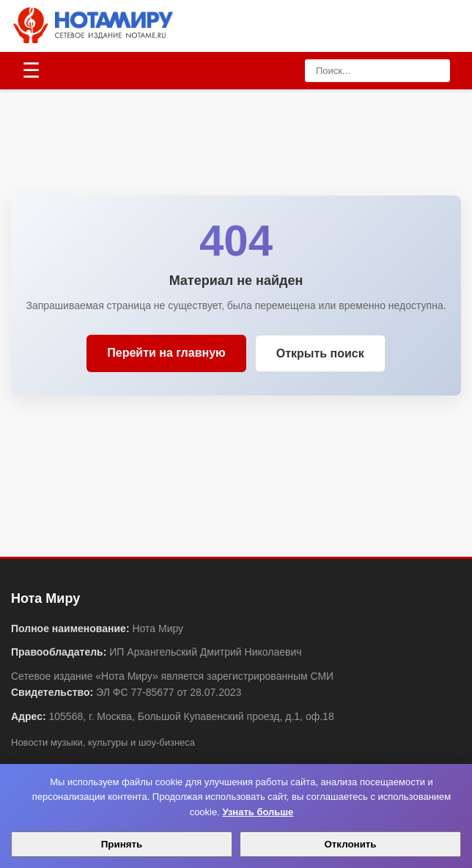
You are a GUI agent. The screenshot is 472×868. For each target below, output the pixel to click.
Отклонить (350, 844)
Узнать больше (258, 812)
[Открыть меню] (31, 71)
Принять (122, 844)
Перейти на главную (166, 353)
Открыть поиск (320, 353)
